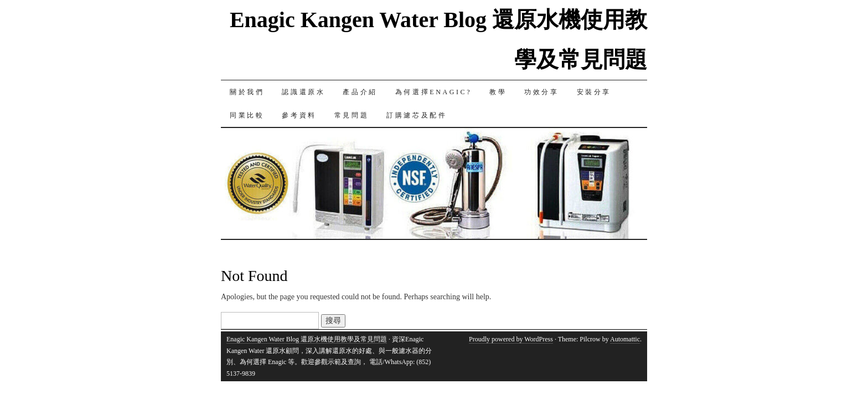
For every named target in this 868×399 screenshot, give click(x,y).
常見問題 (352, 115)
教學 (498, 92)
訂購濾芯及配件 (417, 115)
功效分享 (541, 92)
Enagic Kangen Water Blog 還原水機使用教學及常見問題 (307, 339)
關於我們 (247, 92)
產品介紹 (360, 92)
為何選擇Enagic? (433, 92)
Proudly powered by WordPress (511, 339)
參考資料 (299, 115)
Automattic (625, 339)
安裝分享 (594, 92)
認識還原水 (303, 92)
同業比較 (247, 115)
